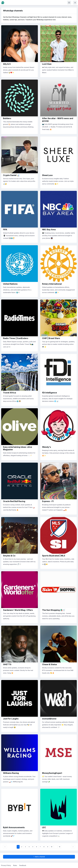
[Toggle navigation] (69, 3)
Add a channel (39, 857)
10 (52, 847)
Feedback (23, 865)
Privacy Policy (6, 865)
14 (60, 847)
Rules (15, 865)
